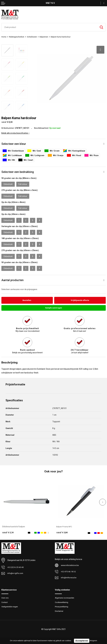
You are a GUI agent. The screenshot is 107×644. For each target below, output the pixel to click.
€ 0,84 (62, 533)
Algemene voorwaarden (65, 598)
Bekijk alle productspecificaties (15, 133)
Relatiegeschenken (17, 37)
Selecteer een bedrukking (18, 172)
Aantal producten (12, 280)
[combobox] (49, 27)
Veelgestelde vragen (10, 607)
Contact (5, 602)
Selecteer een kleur (14, 144)
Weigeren (93, 641)
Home (4, 37)
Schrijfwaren (32, 37)
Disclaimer (59, 611)
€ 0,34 (8, 533)
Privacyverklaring (62, 607)
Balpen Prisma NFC (64, 527)
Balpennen (44, 37)
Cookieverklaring (62, 602)
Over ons (5, 598)
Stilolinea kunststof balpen (14, 527)
